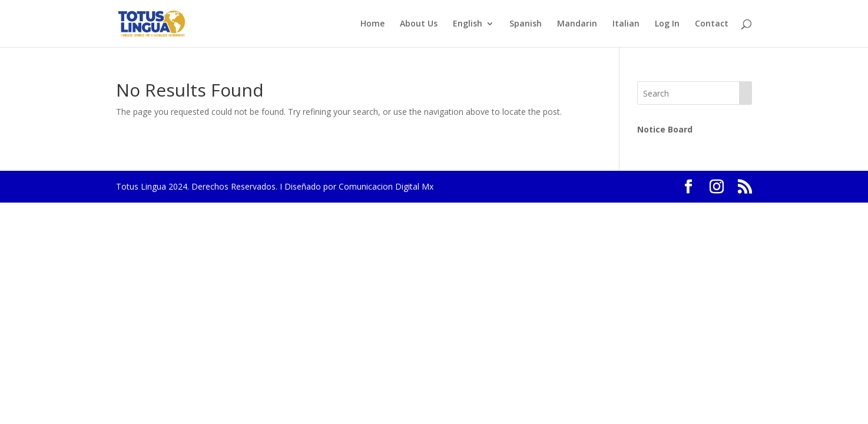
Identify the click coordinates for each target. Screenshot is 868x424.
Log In (667, 24)
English (468, 24)
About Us (419, 24)
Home (372, 24)
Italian (626, 24)
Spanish (526, 24)
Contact (712, 24)
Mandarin (577, 24)
